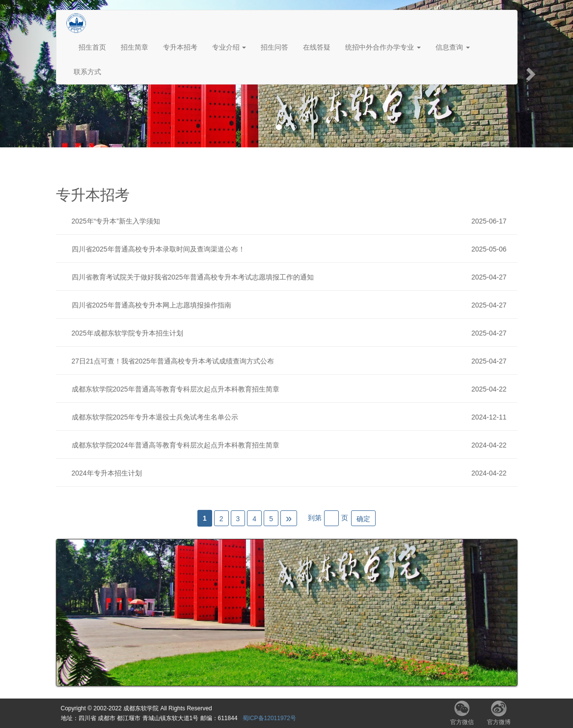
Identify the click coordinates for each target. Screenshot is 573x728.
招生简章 (135, 47)
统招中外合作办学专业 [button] (383, 47)
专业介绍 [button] (229, 47)
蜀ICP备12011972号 (269, 718)
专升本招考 (180, 47)
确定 (363, 519)
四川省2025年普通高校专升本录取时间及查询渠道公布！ (292, 249)
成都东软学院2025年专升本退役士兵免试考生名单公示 (292, 417)
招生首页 (92, 47)
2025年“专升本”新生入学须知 (292, 221)
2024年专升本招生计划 (292, 473)
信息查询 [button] (453, 47)
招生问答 (274, 47)
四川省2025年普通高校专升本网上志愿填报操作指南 (292, 305)
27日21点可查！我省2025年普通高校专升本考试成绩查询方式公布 (292, 361)
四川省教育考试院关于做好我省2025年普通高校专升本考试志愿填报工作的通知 (292, 277)
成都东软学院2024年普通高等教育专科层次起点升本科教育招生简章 (292, 445)
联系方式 (87, 72)
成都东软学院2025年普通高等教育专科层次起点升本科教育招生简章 (292, 389)
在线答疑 (317, 47)
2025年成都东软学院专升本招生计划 (292, 333)
